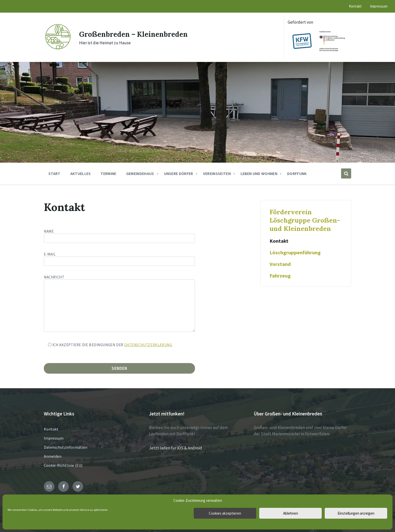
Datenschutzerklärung (148, 345)
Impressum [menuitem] (379, 6)
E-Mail (119, 258)
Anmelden (53, 456)
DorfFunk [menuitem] (297, 173)
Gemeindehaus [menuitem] (140, 173)
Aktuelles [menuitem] (81, 173)
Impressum (54, 438)
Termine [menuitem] (108, 173)
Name (145, 236)
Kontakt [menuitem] (355, 6)
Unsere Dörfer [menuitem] (179, 173)
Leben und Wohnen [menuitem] (259, 173)
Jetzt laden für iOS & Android (175, 448)
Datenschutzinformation (66, 447)
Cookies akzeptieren (225, 513)
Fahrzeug (280, 276)
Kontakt (279, 241)
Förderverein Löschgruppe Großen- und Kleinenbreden (305, 220)
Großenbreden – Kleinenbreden (137, 34)
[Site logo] (58, 49)
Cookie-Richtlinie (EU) (63, 465)
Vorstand (280, 264)
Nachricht (119, 304)
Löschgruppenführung (295, 253)
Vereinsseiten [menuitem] (217, 173)
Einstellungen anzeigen (356, 513)
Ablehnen (291, 513)
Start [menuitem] (54, 173)
